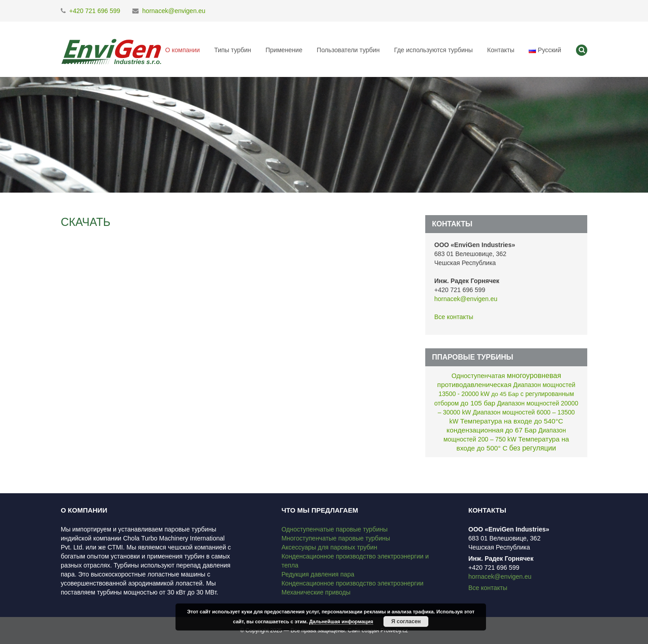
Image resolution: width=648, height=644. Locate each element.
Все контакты (454, 317)
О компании (182, 50)
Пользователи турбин (348, 50)
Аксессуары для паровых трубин (329, 547)
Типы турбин (233, 50)
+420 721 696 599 (95, 11)
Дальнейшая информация (341, 621)
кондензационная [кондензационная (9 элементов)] (475, 430)
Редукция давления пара (318, 574)
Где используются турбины (434, 50)
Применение (284, 50)
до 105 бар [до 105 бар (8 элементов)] (478, 403)
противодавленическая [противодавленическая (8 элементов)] (475, 385)
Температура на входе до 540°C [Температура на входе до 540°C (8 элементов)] (512, 421)
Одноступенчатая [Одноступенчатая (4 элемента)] (478, 376)
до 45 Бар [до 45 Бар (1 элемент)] (505, 394)
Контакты (500, 50)
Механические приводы (316, 592)
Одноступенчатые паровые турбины (334, 529)
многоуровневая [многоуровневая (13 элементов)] (534, 376)
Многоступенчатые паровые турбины (335, 538)
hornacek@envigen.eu (174, 11)
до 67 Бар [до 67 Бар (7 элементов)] (521, 430)
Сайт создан (363, 630)
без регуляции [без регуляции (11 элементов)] (533, 448)
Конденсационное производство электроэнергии (352, 583)
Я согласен (406, 621)
